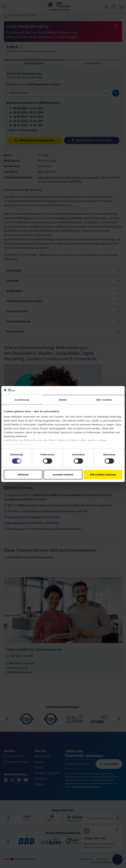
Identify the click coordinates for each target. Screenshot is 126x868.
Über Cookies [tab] (104, 400)
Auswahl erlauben (63, 475)
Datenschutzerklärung (18, 444)
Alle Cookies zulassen (103, 475)
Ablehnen (23, 475)
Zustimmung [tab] (22, 400)
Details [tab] (63, 400)
